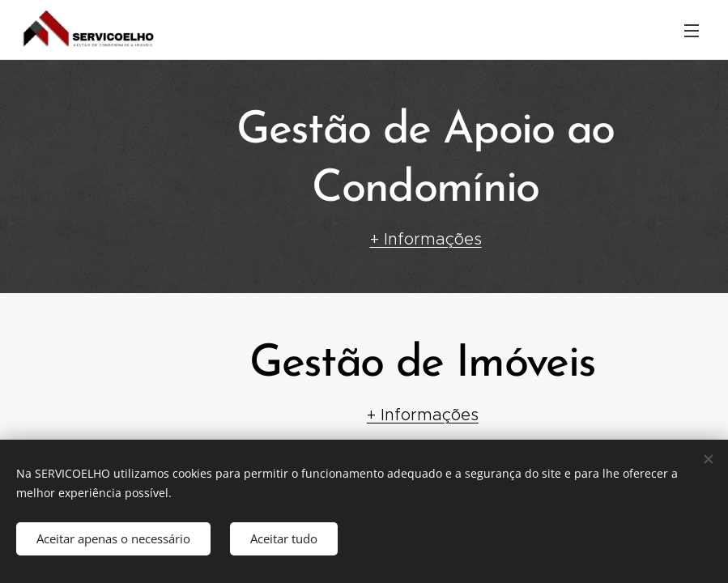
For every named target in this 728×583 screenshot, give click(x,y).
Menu (692, 31)
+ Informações (425, 239)
